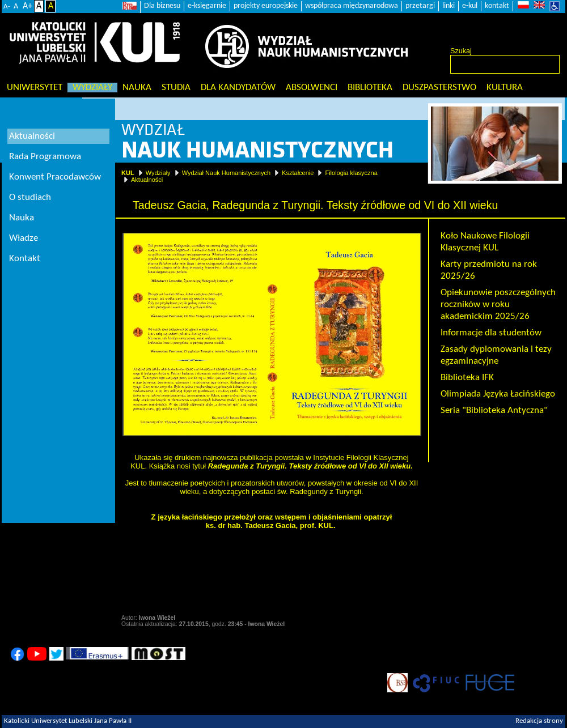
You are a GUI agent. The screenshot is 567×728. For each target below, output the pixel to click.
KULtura (505, 88)
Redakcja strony (539, 721)
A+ (27, 6)
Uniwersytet (35, 88)
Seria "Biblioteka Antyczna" (494, 410)
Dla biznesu (162, 6)
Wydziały (92, 88)
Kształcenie (298, 173)
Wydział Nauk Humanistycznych (226, 173)
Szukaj (461, 51)
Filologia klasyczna (351, 173)
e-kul (470, 6)
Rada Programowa (45, 157)
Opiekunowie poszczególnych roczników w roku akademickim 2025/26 (498, 305)
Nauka (137, 88)
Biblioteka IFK (467, 378)
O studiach (30, 197)
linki (448, 6)
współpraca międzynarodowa (352, 6)
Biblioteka (370, 88)
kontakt (497, 6)
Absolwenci (312, 88)
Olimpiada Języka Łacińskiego (498, 394)
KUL (128, 173)
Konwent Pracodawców (55, 177)
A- (7, 7)
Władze (24, 238)
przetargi (420, 6)
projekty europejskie (266, 6)
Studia (176, 88)
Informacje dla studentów (491, 333)
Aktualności (147, 180)
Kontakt (25, 259)
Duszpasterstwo (439, 88)
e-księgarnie (207, 6)
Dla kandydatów (238, 88)
